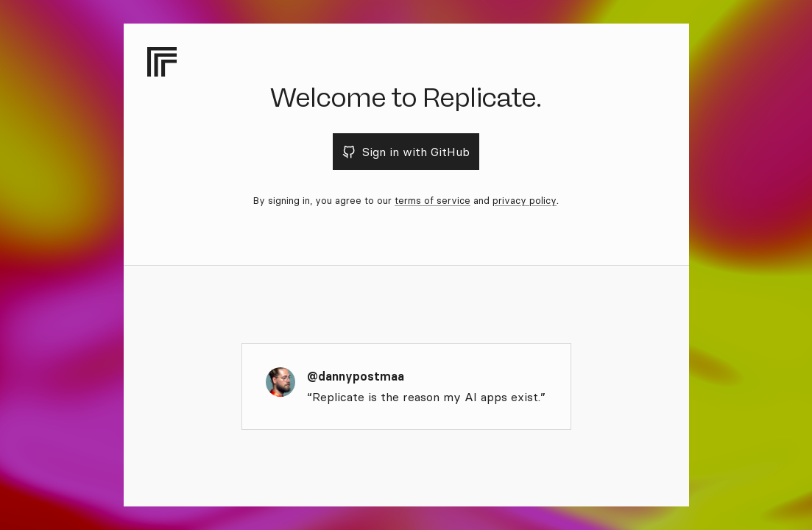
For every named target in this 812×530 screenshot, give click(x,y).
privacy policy (525, 200)
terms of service (433, 200)
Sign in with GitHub (406, 152)
